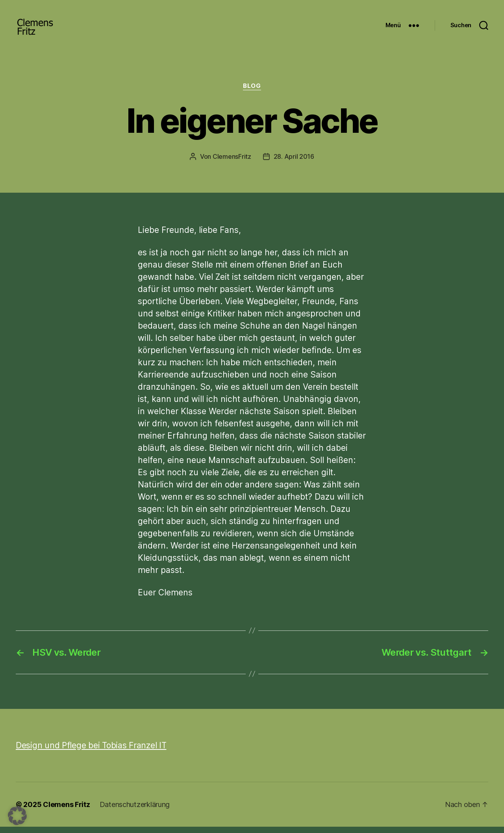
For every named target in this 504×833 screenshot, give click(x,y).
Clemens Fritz (67, 811)
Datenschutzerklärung (135, 811)
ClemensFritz (232, 163)
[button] (17, 816)
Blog (252, 93)
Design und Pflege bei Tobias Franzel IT (91, 752)
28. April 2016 (294, 163)
